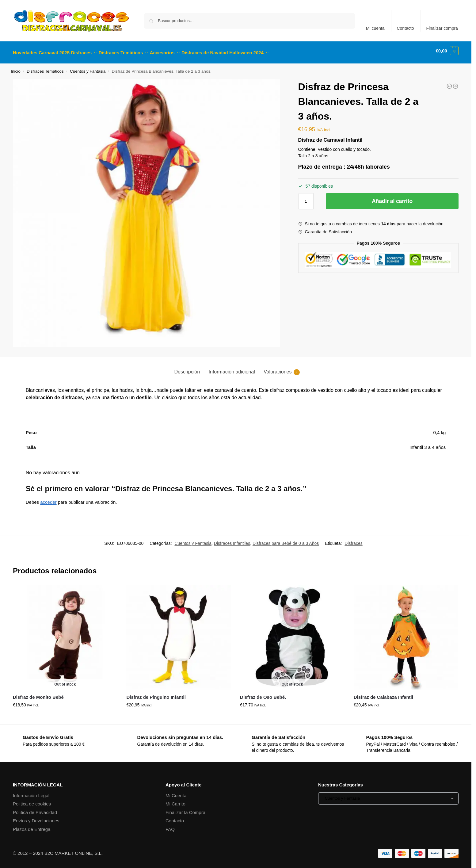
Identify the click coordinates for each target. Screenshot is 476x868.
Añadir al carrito (392, 198)
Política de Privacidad (35, 809)
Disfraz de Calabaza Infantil (383, 694)
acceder (48, 499)
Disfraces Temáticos (45, 68)
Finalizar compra (442, 28)
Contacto (405, 28)
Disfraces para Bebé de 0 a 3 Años (286, 540)
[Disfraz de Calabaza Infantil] (449, 83)
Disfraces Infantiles (232, 540)
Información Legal (31, 792)
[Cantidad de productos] (306, 198)
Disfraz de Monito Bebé (38, 694)
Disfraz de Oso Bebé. (263, 694)
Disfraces (353, 540)
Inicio (16, 68)
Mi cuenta (375, 28)
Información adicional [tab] (232, 368)
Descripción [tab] (187, 368)
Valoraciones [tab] (282, 369)
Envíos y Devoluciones (36, 817)
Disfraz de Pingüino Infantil (156, 694)
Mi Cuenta (176, 792)
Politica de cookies (32, 800)
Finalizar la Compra (185, 809)
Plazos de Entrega (32, 826)
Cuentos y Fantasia (88, 68)
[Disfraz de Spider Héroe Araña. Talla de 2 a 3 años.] (455, 83)
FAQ (170, 826)
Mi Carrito (175, 800)
